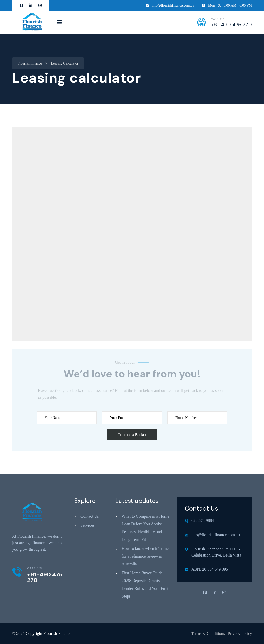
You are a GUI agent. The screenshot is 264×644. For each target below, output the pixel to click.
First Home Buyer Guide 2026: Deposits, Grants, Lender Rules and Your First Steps (145, 585)
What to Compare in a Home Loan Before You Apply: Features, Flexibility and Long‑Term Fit (145, 528)
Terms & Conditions (208, 634)
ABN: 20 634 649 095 (206, 569)
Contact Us (90, 516)
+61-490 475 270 (231, 25)
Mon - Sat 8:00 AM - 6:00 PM (227, 6)
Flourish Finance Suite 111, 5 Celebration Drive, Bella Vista (213, 552)
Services (87, 525)
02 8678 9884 (199, 521)
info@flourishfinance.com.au (170, 6)
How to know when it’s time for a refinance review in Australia (145, 556)
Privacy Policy (240, 634)
